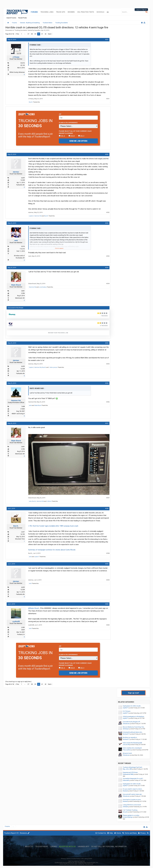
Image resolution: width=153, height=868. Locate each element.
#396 (107, 383)
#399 (107, 564)
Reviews (71, 12)
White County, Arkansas (17, 72)
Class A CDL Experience (68, 123)
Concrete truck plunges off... (132, 722)
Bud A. (31, 102)
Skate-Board (16, 285)
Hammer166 (38, 216)
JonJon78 (126, 745)
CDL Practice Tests (86, 12)
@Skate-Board (34, 608)
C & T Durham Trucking (130, 810)
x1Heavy (16, 57)
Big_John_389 (127, 769)
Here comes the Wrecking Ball (132, 743)
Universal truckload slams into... (133, 732)
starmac (16, 172)
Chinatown (126, 724)
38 (32, 34)
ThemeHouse (89, 864)
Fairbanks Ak (20, 185)
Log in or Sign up (141, 9)
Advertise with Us (67, 847)
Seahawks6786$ (128, 774)
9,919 (23, 246)
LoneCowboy (43, 287)
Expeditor (38, 30)
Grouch (125, 812)
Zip (60, 114)
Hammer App (83, 847)
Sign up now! (133, 693)
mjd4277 (126, 708)
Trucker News (42, 847)
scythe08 (16, 621)
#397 (107, 423)
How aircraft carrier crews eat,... (133, 794)
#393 (107, 223)
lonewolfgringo (128, 817)
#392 (107, 154)
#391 (107, 40)
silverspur (126, 729)
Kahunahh (126, 780)
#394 (107, 268)
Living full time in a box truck (132, 805)
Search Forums (11, 18)
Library (54, 847)
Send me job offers (78, 141)
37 (28, 34)
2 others (49, 501)
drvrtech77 (126, 734)
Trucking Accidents (21, 30)
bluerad (125, 791)
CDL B (72, 136)
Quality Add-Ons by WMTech (76, 863)
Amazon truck (127, 753)
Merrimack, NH (20, 298)
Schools (100, 12)
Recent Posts (23, 18)
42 (46, 34)
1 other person (53, 367)
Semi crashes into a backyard (132, 748)
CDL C (81, 136)
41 (42, 34)
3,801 (23, 291)
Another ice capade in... (130, 737)
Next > (50, 34)
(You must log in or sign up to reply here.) (18, 682)
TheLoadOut (127, 750)
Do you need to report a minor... (133, 789)
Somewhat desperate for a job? (133, 778)
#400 (107, 604)
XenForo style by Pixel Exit (77, 861)
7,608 (23, 406)
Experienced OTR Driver (130, 772)
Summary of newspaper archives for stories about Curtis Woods (52, 550)
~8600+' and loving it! (18, 414)
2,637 (23, 532)
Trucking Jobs (47, 12)
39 (35, 34)
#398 (107, 508)
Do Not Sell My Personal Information (109, 847)
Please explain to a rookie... (131, 815)
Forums (34, 12)
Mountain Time (20, 539)
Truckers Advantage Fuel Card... (133, 767)
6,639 (23, 178)
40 (39, 34)
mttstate (125, 807)
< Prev (17, 34)
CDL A (62, 136)
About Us (29, 847)
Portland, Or (21, 634)
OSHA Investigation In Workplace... (134, 716)
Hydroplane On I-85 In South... (132, 706)
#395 (107, 343)
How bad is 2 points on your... (132, 800)
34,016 (23, 63)
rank (16, 240)
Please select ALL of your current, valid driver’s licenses (75, 132)
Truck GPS (61, 12)
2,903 (23, 627)
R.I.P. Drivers (127, 711)
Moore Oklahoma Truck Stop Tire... (134, 727)
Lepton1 (31, 216)
